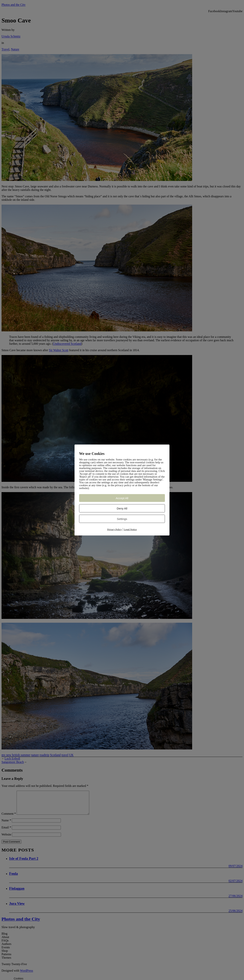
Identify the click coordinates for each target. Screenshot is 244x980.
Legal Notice (130, 529)
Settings (122, 519)
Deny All (122, 508)
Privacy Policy (115, 529)
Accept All (122, 498)
